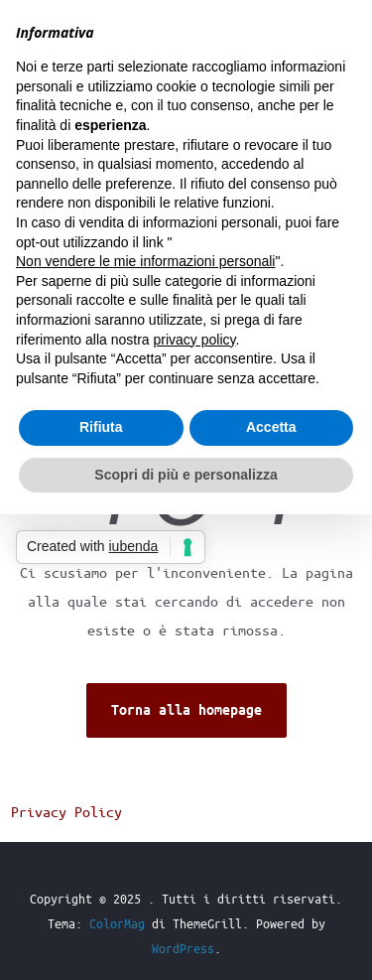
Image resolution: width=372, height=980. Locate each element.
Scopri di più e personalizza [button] (186, 475)
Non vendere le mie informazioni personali (145, 261)
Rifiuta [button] (101, 427)
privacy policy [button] (195, 340)
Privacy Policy (66, 811)
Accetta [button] (271, 427)
